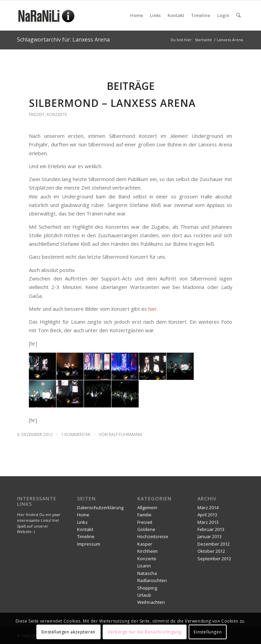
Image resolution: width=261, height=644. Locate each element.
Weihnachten (151, 602)
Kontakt (85, 529)
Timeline (86, 536)
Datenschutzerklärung (100, 508)
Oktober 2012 (211, 551)
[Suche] (238, 15)
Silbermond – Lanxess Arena (112, 103)
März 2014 (208, 508)
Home (83, 515)
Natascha (147, 573)
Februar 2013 (211, 529)
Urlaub (144, 595)
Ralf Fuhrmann (125, 434)
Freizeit (37, 115)
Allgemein (147, 508)
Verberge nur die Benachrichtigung (145, 632)
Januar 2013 (210, 536)
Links (82, 522)
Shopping (147, 588)
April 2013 (207, 515)
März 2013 (208, 522)
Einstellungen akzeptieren (68, 632)
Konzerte (57, 115)
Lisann (144, 566)
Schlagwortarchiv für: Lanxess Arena (63, 39)
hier (153, 309)
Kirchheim (147, 551)
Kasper (145, 544)
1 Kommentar (76, 434)
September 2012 (214, 559)
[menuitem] (137, 15)
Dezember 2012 (214, 544)
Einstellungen (208, 632)
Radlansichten (152, 580)
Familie (144, 515)
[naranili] (47, 15)
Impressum (89, 544)
